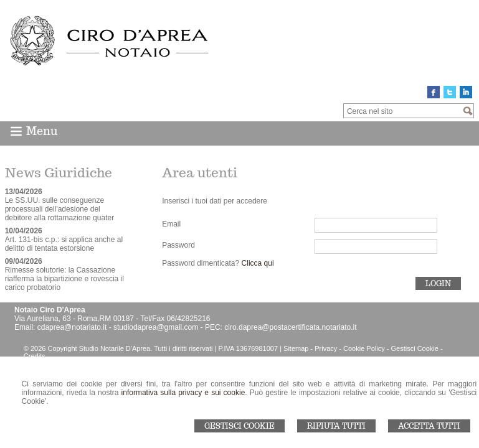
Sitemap (296, 348)
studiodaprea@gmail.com (156, 327)
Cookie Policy (364, 348)
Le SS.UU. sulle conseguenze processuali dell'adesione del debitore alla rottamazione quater (59, 209)
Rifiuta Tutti (336, 426)
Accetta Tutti (429, 426)
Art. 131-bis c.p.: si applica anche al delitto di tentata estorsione (64, 244)
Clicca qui (258, 263)
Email (171, 224)
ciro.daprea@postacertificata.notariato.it (290, 327)
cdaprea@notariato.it (72, 327)
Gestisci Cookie (239, 426)
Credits (35, 356)
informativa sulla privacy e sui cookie (183, 393)
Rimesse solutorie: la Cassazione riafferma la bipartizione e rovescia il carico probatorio (64, 279)
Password (178, 245)
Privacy (326, 348)
